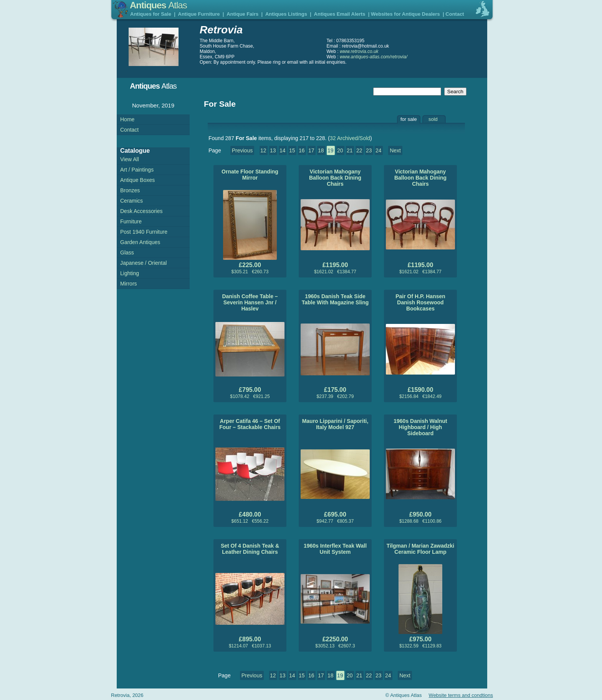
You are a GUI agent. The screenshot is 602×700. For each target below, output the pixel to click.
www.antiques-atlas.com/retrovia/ (374, 57)
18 (321, 150)
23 (369, 150)
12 (263, 150)
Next (395, 150)
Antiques (158, 5)
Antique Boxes (137, 180)
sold (433, 119)
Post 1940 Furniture (144, 232)
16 (302, 150)
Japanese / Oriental (143, 263)
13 (273, 150)
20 (340, 150)
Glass (127, 253)
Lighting (130, 273)
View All (130, 159)
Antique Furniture (199, 14)
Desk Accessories (141, 211)
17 (311, 150)
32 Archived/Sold (350, 138)
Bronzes (130, 190)
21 (350, 150)
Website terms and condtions (461, 695)
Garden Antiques (140, 242)
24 (379, 150)
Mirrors (129, 284)
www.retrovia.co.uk (359, 51)
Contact (455, 14)
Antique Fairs (242, 14)
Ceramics (131, 201)
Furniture (131, 221)
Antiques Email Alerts (340, 14)
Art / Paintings (137, 170)
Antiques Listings (286, 14)
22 (359, 150)
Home (127, 119)
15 (292, 150)
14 (283, 150)
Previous (242, 150)
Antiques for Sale (151, 14)
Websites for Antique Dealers (405, 14)
